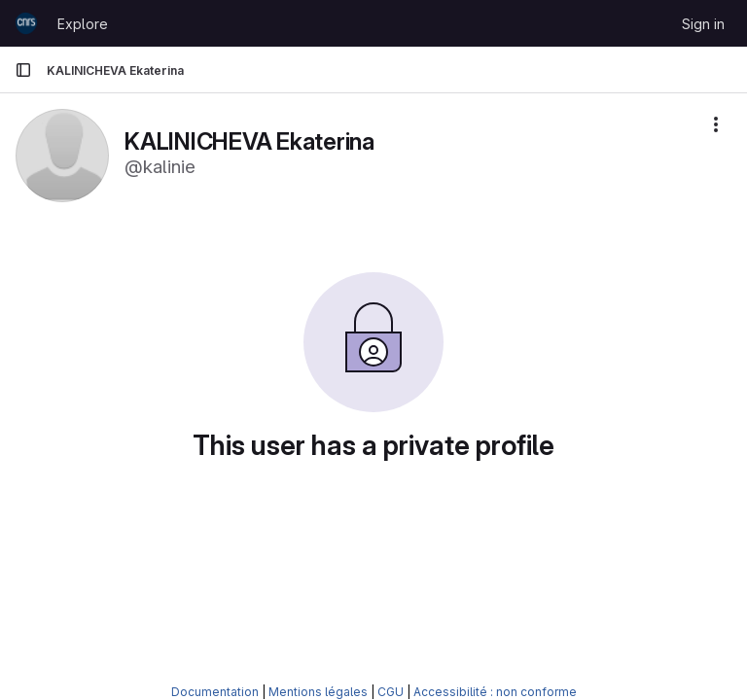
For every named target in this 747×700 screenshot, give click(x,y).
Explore (83, 24)
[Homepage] (26, 23)
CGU (391, 692)
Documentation (215, 692)
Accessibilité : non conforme (495, 692)
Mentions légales (318, 692)
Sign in (703, 24)
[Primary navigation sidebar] (23, 70)
